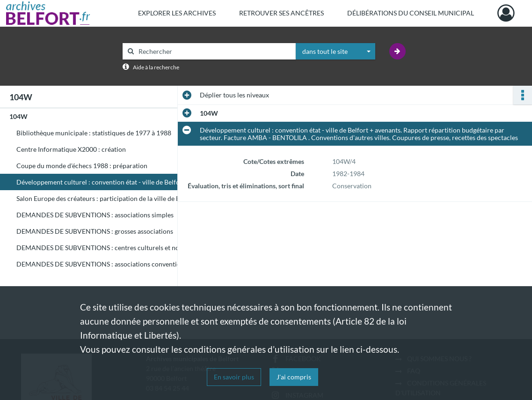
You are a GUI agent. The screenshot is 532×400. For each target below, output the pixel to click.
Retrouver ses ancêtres (281, 13)
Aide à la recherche (156, 67)
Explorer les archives (177, 13)
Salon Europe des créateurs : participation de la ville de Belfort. (107, 198)
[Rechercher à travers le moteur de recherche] (214, 51)
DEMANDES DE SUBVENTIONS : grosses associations (95, 231)
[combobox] (335, 52)
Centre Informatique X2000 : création (71, 149)
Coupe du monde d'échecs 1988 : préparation (82, 166)
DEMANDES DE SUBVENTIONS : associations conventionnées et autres (110, 264)
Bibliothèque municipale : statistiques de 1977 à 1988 (94, 133)
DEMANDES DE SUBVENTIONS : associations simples (95, 215)
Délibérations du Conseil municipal (411, 13)
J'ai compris (294, 377)
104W (18, 116)
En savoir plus (234, 377)
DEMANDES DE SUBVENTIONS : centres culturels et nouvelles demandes (110, 248)
